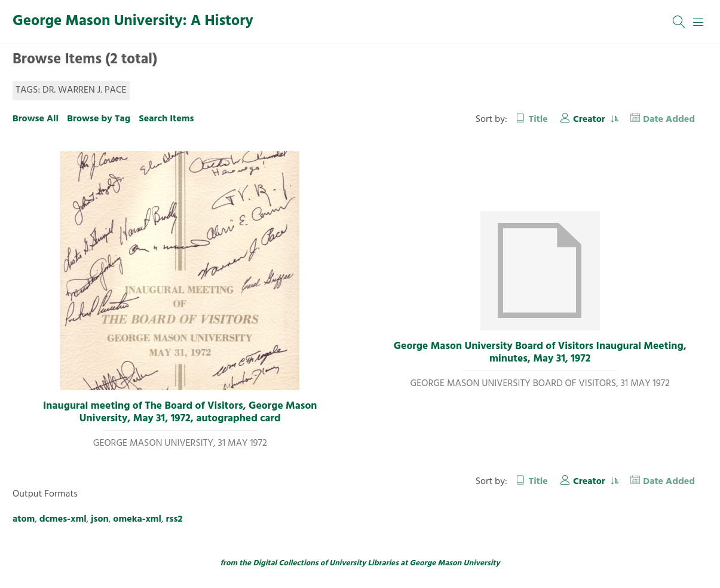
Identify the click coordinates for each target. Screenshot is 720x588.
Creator (590, 120)
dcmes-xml (63, 519)
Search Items (166, 119)
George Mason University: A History (133, 22)
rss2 (174, 519)
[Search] (679, 22)
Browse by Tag (99, 119)
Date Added (669, 120)
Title (538, 120)
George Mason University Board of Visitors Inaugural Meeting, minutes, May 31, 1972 (540, 353)
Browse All (36, 119)
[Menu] (698, 22)
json (100, 519)
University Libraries (364, 563)
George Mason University (455, 563)
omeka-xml (137, 519)
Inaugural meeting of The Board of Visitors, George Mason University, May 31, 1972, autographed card (180, 413)
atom (24, 519)
